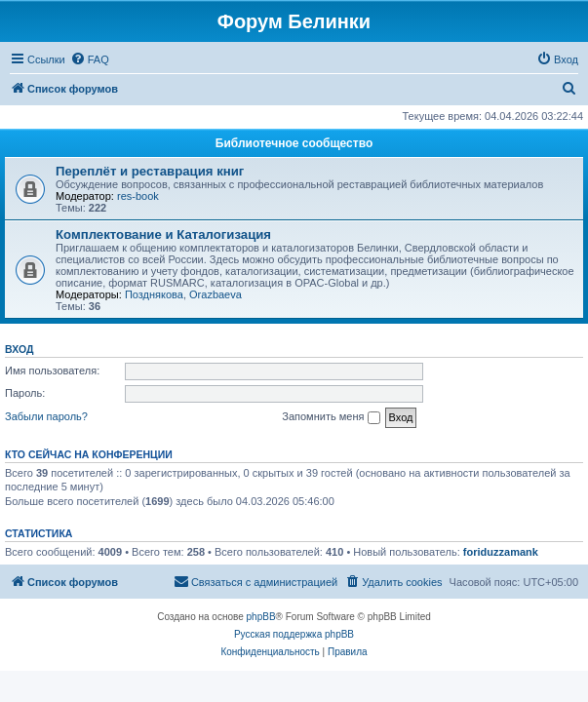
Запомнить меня (331, 417)
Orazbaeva (216, 294)
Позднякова (154, 294)
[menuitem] (90, 59)
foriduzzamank (501, 552)
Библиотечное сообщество (294, 143)
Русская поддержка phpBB (294, 634)
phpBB (261, 617)
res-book (138, 196)
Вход (19, 349)
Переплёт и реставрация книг (150, 171)
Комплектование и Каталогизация (163, 234)
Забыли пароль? (46, 416)
